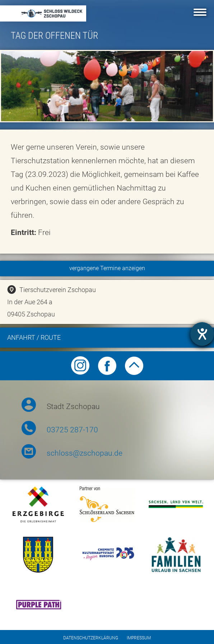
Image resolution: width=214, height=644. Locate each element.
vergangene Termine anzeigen (107, 268)
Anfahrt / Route (110, 339)
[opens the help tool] (202, 334)
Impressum (139, 638)
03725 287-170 (72, 430)
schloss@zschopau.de (85, 453)
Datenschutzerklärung (91, 638)
